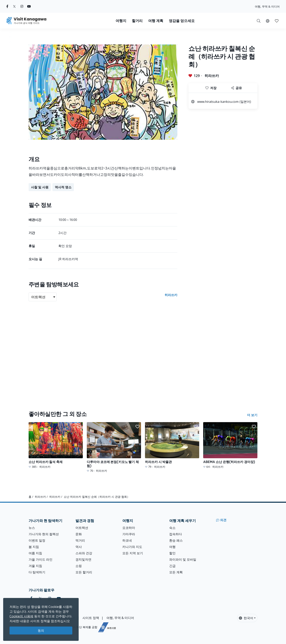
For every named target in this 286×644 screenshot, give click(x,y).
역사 (79, 547)
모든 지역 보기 (133, 553)
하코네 (127, 540)
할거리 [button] (137, 21)
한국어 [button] (246, 618)
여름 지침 (35, 553)
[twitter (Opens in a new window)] (14, 6)
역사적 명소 (63, 187)
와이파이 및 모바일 (183, 559)
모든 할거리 (84, 572)
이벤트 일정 (37, 540)
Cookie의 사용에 (21, 616)
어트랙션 (82, 528)
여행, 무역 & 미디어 (267, 6)
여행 (172, 547)
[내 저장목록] (277, 21)
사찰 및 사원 (40, 187)
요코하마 (129, 528)
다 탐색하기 (37, 572)
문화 (79, 534)
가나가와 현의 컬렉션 (44, 534)
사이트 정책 (91, 618)
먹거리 (80, 540)
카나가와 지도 (132, 547)
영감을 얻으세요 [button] (182, 21)
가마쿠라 (129, 534)
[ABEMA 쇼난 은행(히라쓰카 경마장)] (230, 445)
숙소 (172, 528)
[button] (268, 21)
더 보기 (252, 415)
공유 (237, 88)
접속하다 (176, 534)
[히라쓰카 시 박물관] (172, 445)
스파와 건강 (84, 553)
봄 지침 (34, 547)
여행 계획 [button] (156, 21)
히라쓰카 (212, 76)
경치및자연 (83, 559)
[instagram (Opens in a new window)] (22, 6)
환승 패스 (176, 540)
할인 (172, 553)
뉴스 (32, 528)
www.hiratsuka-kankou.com (218, 102)
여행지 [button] (121, 21)
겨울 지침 (35, 566)
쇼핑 (79, 566)
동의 (41, 631)
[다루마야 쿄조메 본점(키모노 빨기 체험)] (114, 447)
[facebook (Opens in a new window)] (7, 6)
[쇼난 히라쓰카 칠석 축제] (56, 445)
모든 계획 (176, 572)
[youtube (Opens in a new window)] (29, 6)
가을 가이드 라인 (41, 559)
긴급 (172, 566)
